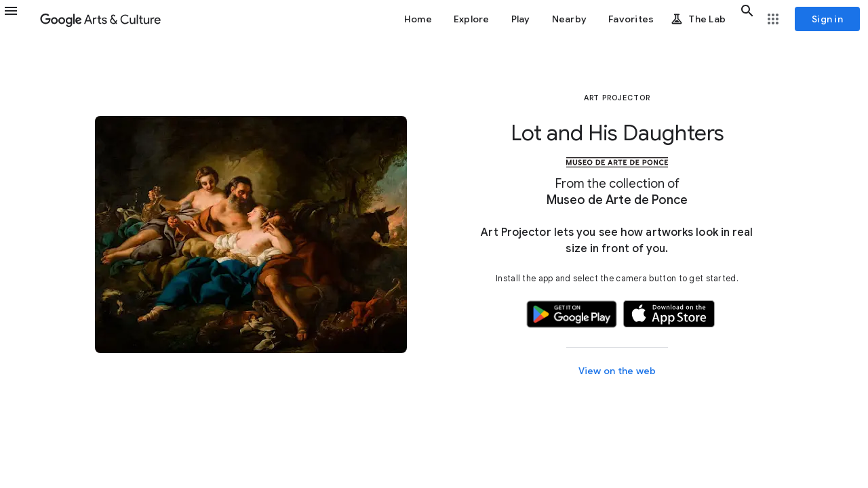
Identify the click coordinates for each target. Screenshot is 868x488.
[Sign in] (827, 19)
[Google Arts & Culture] (100, 19)
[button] (19, 19)
